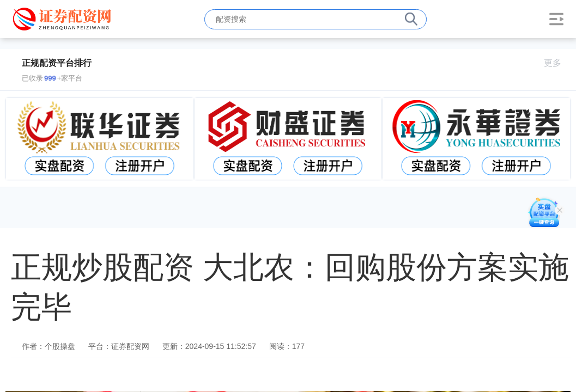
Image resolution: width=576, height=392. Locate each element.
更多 (557, 63)
